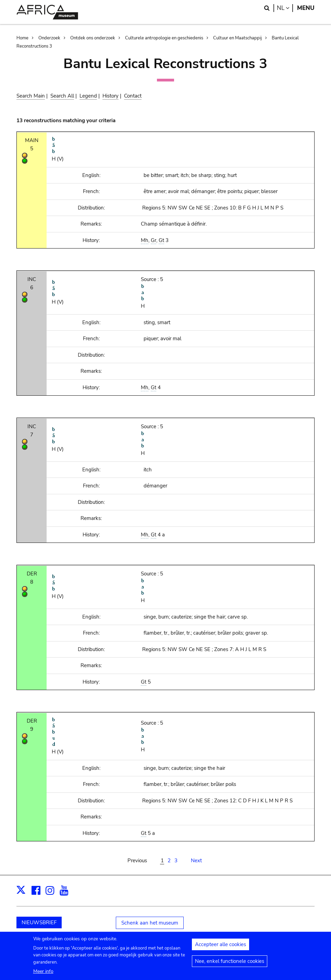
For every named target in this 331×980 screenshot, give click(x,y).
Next (196, 861)
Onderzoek (49, 38)
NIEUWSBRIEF (39, 922)
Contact (133, 96)
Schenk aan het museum (150, 923)
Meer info (43, 975)
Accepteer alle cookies (220, 948)
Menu (306, 8)
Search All (62, 96)
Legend (88, 96)
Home (22, 38)
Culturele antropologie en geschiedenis (164, 38)
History (111, 96)
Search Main (31, 96)
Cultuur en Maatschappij (237, 38)
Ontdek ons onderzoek (93, 38)
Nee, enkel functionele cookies (230, 965)
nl (285, 8)
